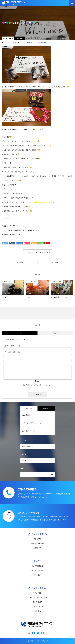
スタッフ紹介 (37, 593)
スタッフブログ (8, 38)
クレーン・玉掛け (38, 570)
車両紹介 (37, 575)
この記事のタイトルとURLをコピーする (37, 252)
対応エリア (37, 548)
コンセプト (37, 539)
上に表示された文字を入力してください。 (37, 385)
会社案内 (37, 611)
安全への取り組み (37, 543)
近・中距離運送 (37, 566)
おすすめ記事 (46, 409)
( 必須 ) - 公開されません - (13, 352)
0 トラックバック (55, 333)
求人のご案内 (37, 602)
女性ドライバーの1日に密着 (38, 597)
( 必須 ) (12, 346)
